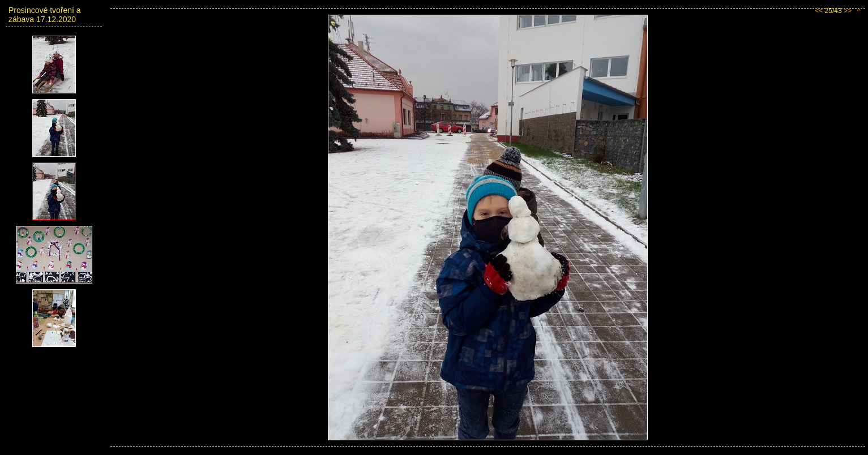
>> (848, 11)
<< (819, 11)
